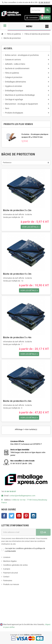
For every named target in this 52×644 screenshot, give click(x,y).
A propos (7, 569)
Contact (6, 577)
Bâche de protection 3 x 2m (17, 210)
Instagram (34, 516)
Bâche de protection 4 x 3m (17, 274)
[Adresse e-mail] (19, 532)
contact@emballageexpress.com (22, 496)
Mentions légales (10, 561)
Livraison (7, 557)
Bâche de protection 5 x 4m (17, 337)
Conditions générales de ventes (15, 565)
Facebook (4, 516)
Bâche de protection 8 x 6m (17, 401)
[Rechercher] (40, 10)
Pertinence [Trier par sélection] (7, 163)
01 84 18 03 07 (44, 2)
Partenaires (8, 581)
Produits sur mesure (11, 584)
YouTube (19, 516)
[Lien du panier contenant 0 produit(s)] (45, 18)
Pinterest (26, 516)
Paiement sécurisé (11, 573)
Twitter (12, 516)
